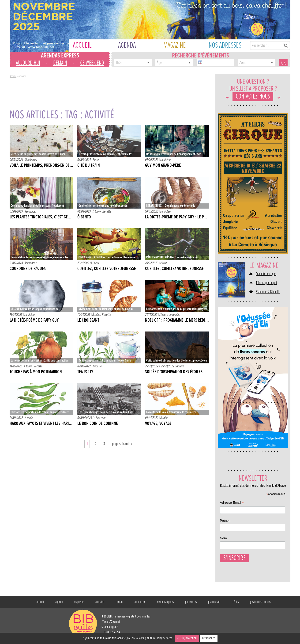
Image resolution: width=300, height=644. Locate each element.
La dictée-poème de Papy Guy (34, 320)
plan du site (214, 604)
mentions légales (165, 604)
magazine (79, 604)
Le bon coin (99, 418)
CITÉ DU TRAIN (89, 166)
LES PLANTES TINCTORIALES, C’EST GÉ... (40, 217)
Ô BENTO (84, 217)
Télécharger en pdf (266, 283)
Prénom (226, 521)
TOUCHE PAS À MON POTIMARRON (36, 372)
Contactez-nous (253, 97)
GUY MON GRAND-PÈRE (163, 166)
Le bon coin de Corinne (98, 424)
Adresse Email (232, 503)
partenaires (191, 604)
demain (60, 63)
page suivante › (122, 444)
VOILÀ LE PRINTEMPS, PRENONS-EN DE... (41, 166)
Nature (180, 366)
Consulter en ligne (266, 274)
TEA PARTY (85, 372)
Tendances (31, 160)
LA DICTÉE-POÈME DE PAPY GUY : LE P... (176, 217)
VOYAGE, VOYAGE (158, 424)
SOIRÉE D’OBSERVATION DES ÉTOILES (174, 372)
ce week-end (92, 63)
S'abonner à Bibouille (268, 292)
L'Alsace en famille (170, 315)
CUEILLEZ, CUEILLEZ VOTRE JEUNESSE (107, 269)
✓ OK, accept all (187, 638)
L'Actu (96, 263)
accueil (40, 604)
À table (97, 211)
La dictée (165, 160)
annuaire (100, 604)
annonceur (140, 604)
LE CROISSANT (88, 320)
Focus (96, 160)
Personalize (209, 638)
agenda (59, 604)
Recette (107, 211)
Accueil (13, 76)
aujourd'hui (28, 63)
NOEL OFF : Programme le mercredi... (177, 320)
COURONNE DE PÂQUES (28, 269)
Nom (223, 538)
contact (119, 604)
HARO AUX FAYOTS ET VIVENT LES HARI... (41, 424)
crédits (235, 604)
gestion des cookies (260, 604)
